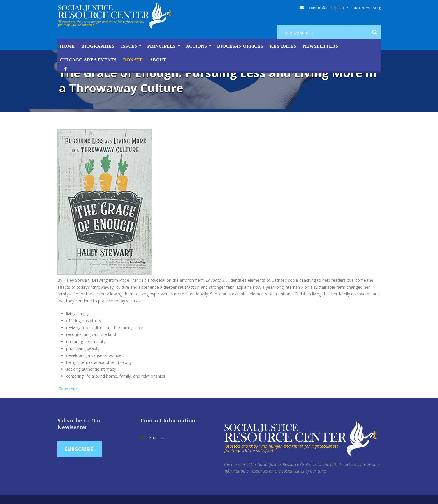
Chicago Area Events (88, 60)
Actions (196, 46)
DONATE (133, 60)
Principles (161, 46)
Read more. (69, 389)
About (158, 60)
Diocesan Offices (240, 46)
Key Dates (283, 46)
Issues (129, 46)
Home (67, 46)
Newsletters (320, 46)
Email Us (157, 437)
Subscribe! (80, 449)
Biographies (98, 46)
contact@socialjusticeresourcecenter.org (345, 8)
